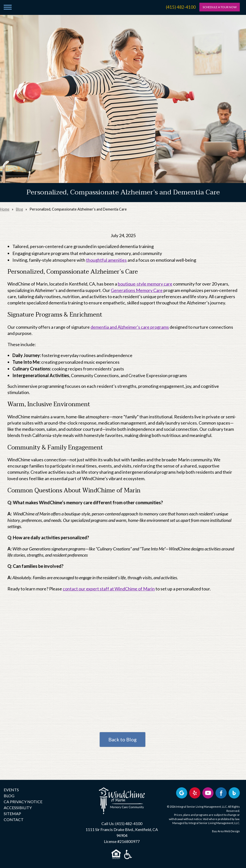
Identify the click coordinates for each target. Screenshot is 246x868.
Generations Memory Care (137, 290)
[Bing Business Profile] (234, 793)
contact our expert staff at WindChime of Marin (109, 589)
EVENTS (11, 790)
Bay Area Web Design (226, 831)
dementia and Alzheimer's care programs (130, 327)
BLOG (9, 796)
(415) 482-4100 (181, 7)
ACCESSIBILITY (18, 808)
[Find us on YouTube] (208, 793)
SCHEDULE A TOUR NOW (220, 7)
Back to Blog (123, 739)
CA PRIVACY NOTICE (23, 802)
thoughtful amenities (106, 260)
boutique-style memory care (145, 284)
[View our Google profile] (182, 793)
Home (5, 209)
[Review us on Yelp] (195, 793)
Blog (19, 209)
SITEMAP (12, 814)
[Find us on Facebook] (221, 793)
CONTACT (14, 819)
